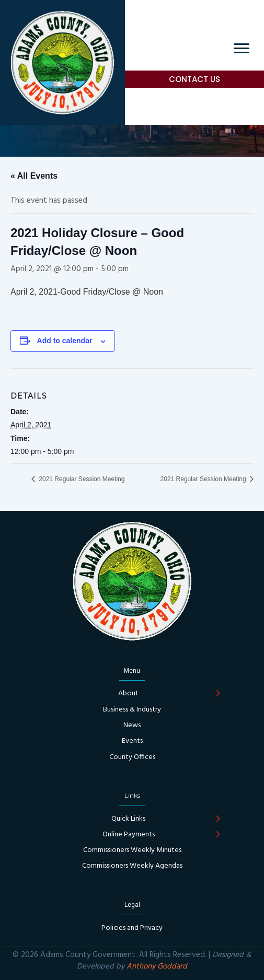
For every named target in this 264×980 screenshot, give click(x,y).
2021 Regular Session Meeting (81, 479)
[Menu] (242, 49)
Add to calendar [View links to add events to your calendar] (65, 341)
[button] (194, 79)
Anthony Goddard (157, 966)
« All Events (34, 176)
